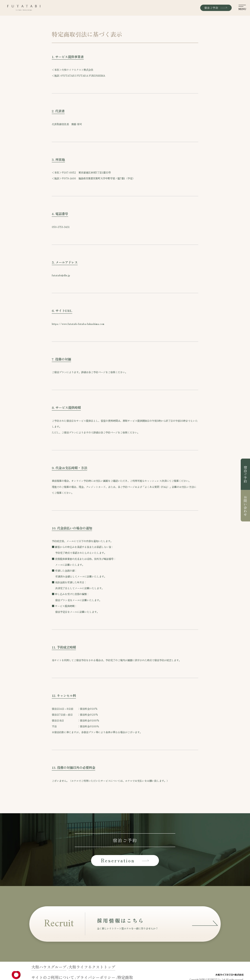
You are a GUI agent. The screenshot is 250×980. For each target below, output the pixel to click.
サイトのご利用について (42, 973)
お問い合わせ (245, 506)
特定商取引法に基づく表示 (88, 973)
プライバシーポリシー (64, 973)
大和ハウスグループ (40, 968)
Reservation (125, 860)
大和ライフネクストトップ (62, 968)
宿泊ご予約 (245, 474)
